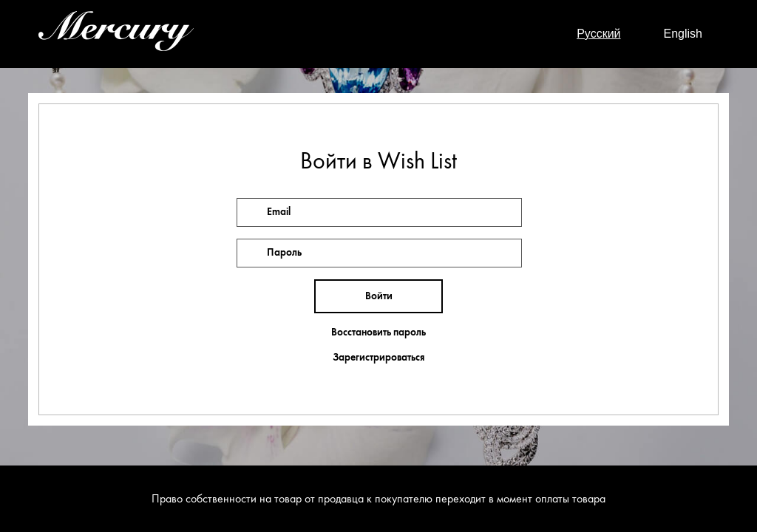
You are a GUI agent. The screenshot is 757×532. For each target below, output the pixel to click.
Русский (598, 34)
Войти (379, 296)
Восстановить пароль (378, 332)
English (683, 34)
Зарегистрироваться (378, 358)
